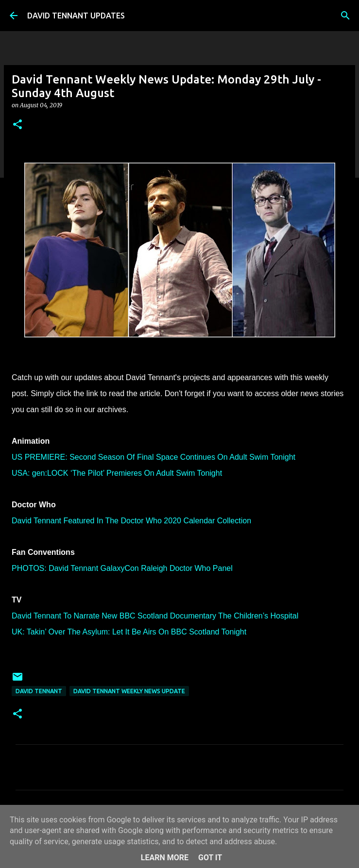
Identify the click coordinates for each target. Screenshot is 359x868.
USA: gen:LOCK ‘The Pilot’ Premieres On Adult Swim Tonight (117, 473)
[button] (17, 125)
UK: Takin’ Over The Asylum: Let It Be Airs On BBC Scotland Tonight (129, 632)
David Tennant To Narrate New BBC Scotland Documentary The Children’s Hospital (155, 616)
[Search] (345, 16)
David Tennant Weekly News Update (129, 691)
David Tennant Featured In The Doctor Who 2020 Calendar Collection (131, 521)
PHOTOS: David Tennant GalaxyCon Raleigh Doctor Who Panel (122, 568)
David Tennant (39, 691)
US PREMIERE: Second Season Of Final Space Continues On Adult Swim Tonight (154, 457)
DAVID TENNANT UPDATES (76, 16)
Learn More (165, 858)
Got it (210, 858)
